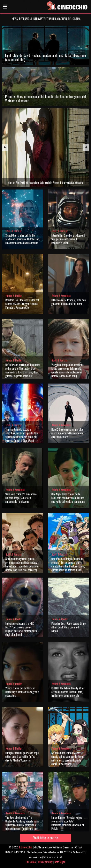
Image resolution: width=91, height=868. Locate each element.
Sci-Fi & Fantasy (14, 231)
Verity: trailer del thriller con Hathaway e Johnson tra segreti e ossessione (22, 692)
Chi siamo (31, 862)
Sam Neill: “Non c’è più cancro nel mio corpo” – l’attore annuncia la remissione (21, 498)
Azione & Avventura (61, 296)
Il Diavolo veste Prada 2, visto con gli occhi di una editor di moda (69, 302)
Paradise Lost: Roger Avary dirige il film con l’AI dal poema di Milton (69, 627)
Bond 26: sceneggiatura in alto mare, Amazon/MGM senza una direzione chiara (67, 433)
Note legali (60, 862)
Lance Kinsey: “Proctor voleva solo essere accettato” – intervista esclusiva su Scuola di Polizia (68, 823)
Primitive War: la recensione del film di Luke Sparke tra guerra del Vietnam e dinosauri (46, 99)
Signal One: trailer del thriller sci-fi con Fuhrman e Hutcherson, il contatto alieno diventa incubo (22, 239)
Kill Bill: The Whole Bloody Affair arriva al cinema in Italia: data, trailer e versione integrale (68, 692)
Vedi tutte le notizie (46, 838)
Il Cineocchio (26, 847)
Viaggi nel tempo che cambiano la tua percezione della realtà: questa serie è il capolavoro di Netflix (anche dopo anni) (67, 370)
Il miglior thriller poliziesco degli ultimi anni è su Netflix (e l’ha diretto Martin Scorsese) (22, 756)
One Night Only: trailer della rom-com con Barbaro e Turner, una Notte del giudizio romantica (68, 498)
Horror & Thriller (14, 296)
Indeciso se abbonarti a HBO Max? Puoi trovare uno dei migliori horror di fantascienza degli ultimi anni (21, 629)
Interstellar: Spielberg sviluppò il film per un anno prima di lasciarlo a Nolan (68, 239)
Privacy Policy (45, 862)
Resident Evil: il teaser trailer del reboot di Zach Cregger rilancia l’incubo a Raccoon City (22, 304)
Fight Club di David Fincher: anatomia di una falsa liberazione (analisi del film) (46, 57)
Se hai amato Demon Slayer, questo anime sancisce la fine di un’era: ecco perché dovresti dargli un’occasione (68, 758)
